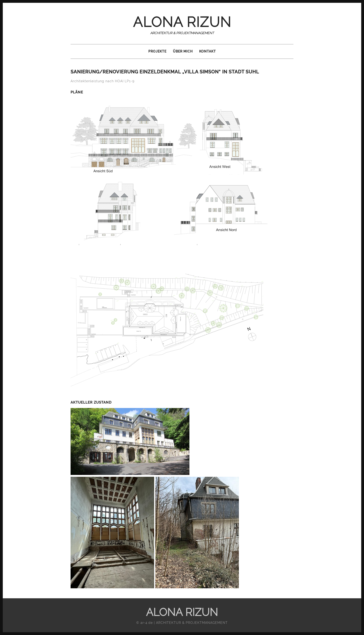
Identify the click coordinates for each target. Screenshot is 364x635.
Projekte (157, 51)
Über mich (183, 51)
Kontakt (208, 51)
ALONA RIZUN (182, 22)
